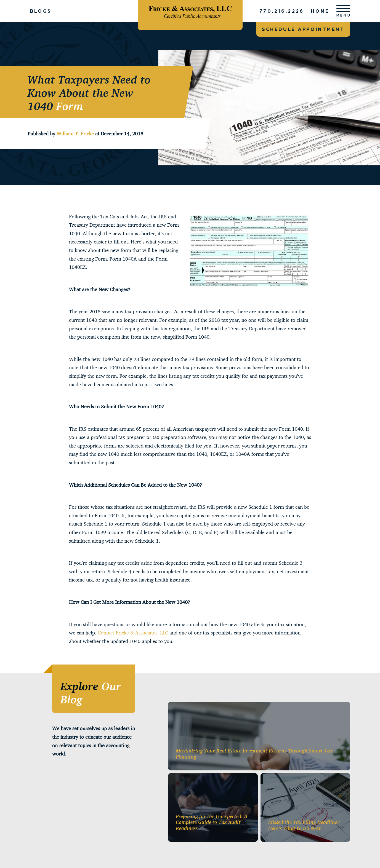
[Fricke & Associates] (190, 11)
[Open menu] (343, 11)
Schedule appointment (303, 29)
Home (320, 11)
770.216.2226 (282, 11)
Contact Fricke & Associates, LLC (133, 633)
